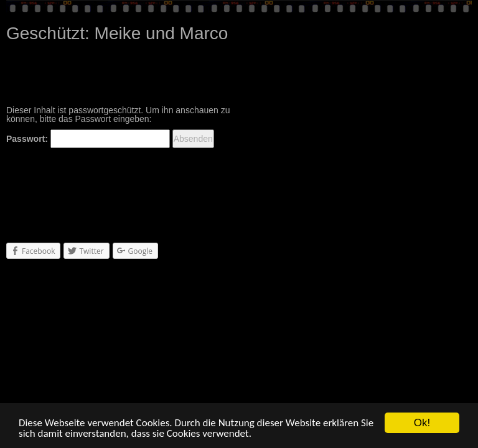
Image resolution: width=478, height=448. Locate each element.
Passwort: (88, 139)
